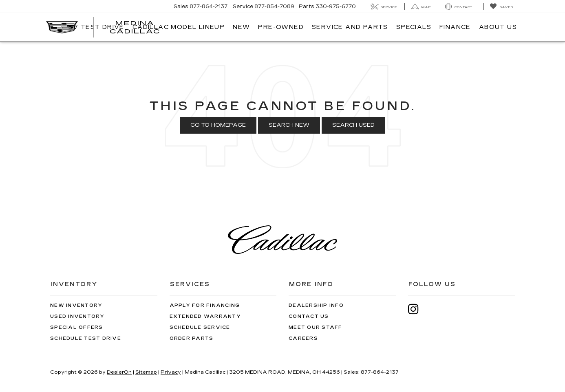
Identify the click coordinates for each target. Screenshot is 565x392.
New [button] (241, 27)
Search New (289, 125)
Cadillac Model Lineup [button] (179, 27)
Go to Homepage (218, 125)
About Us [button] (498, 27)
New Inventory (76, 305)
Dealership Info (316, 305)
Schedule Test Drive (86, 338)
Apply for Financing (205, 305)
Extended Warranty (205, 316)
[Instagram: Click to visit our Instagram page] (417, 309)
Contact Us (309, 316)
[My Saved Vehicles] (501, 7)
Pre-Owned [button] (281, 27)
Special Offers (77, 327)
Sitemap (146, 372)
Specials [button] (414, 27)
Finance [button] (455, 27)
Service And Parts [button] (350, 27)
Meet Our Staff (316, 327)
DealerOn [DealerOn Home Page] (119, 372)
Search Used (353, 125)
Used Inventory (77, 316)
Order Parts (192, 338)
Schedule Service (200, 327)
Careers (303, 338)
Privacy (171, 372)
